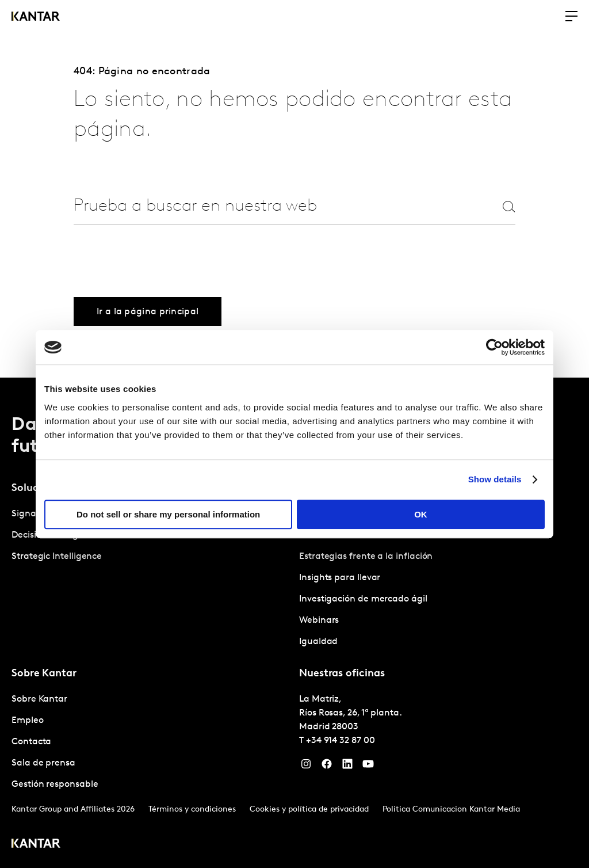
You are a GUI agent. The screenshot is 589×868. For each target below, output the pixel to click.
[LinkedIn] (347, 767)
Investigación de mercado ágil (363, 599)
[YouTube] (368, 767)
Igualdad (318, 642)
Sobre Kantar (39, 699)
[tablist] (294, 623)
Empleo (28, 721)
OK (421, 514)
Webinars (319, 620)
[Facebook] (327, 767)
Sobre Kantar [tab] (44, 674)
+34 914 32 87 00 (341, 741)
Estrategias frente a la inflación (366, 557)
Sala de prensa (43, 763)
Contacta (31, 742)
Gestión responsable (55, 785)
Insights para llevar (340, 578)
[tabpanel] (438, 578)
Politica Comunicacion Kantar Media (451, 810)
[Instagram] (306, 767)
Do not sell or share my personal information (168, 514)
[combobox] (267, 206)
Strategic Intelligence (57, 557)
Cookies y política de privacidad (309, 810)
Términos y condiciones (192, 810)
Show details (495, 479)
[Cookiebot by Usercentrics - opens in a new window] (494, 347)
